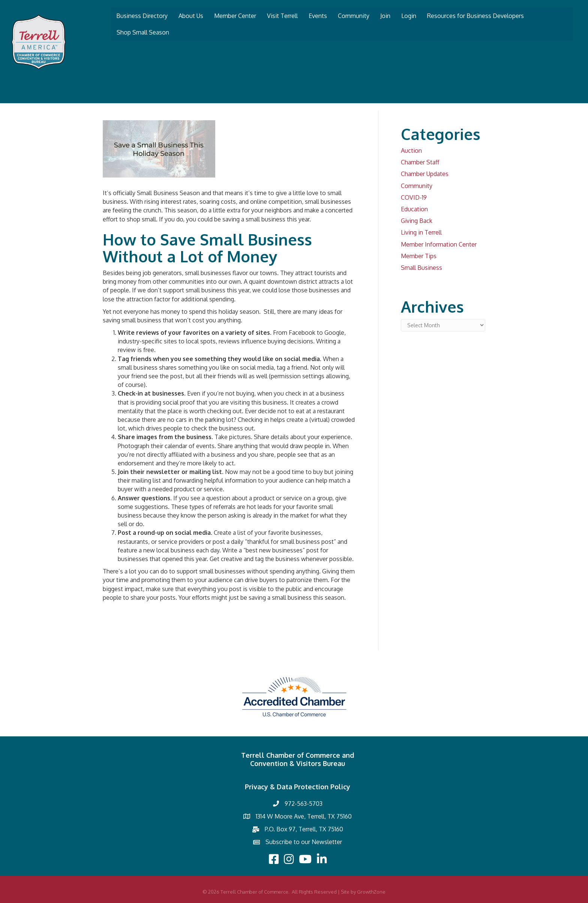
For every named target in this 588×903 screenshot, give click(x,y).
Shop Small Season (143, 32)
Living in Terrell (421, 232)
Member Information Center (439, 244)
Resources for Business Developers (475, 16)
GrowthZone (371, 892)
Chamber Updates (425, 174)
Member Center (235, 16)
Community (354, 16)
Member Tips (419, 256)
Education (414, 209)
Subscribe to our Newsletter (304, 842)
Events (318, 16)
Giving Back (417, 221)
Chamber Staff (420, 162)
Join (385, 16)
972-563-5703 (304, 804)
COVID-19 (414, 197)
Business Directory (142, 16)
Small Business (421, 268)
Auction (411, 150)
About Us (191, 16)
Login (409, 16)
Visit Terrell (282, 16)
